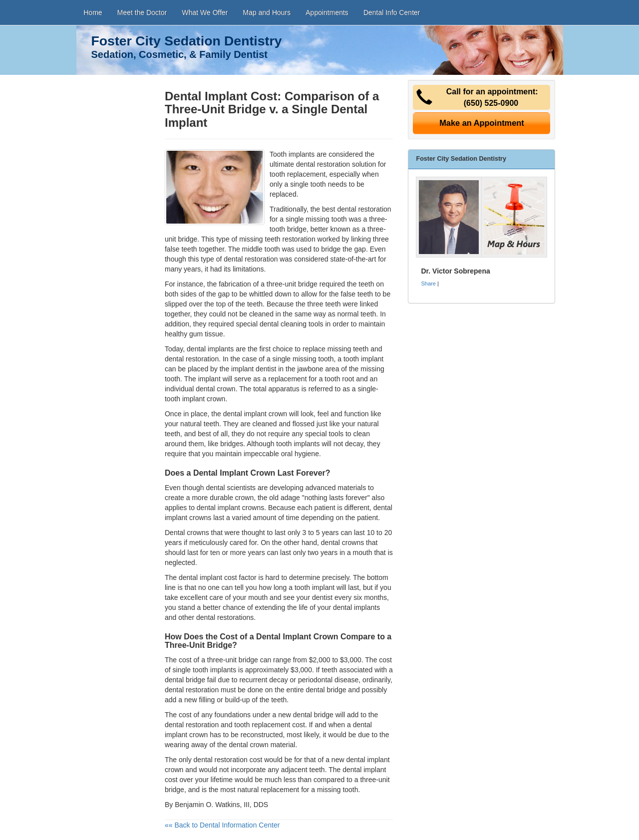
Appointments (327, 12)
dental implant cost (208, 577)
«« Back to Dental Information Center (222, 825)
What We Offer (205, 12)
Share (428, 283)
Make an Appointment (482, 123)
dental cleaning (283, 324)
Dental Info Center (392, 12)
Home (93, 12)
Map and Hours (267, 12)
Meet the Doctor (142, 12)
